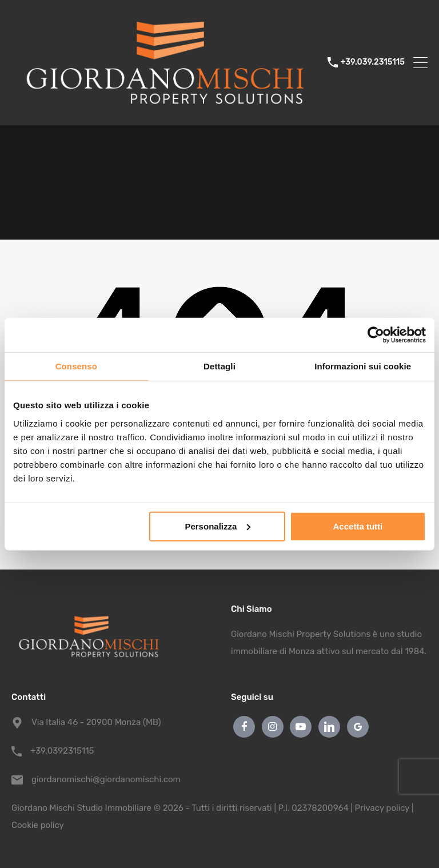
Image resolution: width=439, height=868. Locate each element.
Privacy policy (382, 808)
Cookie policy (38, 825)
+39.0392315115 (62, 751)
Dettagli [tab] (219, 366)
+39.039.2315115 (373, 62)
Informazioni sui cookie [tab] (363, 366)
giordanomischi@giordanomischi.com (103, 779)
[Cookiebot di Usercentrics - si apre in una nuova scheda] (376, 335)
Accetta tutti (358, 526)
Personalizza (217, 526)
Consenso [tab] (76, 366)
